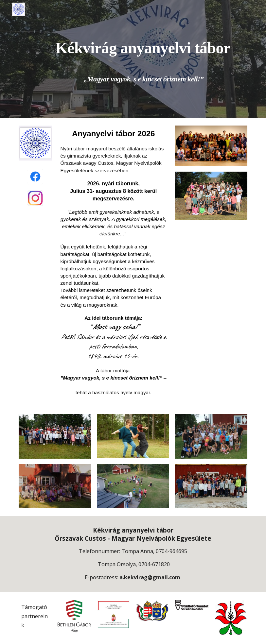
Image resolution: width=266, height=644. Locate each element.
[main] (143, 59)
